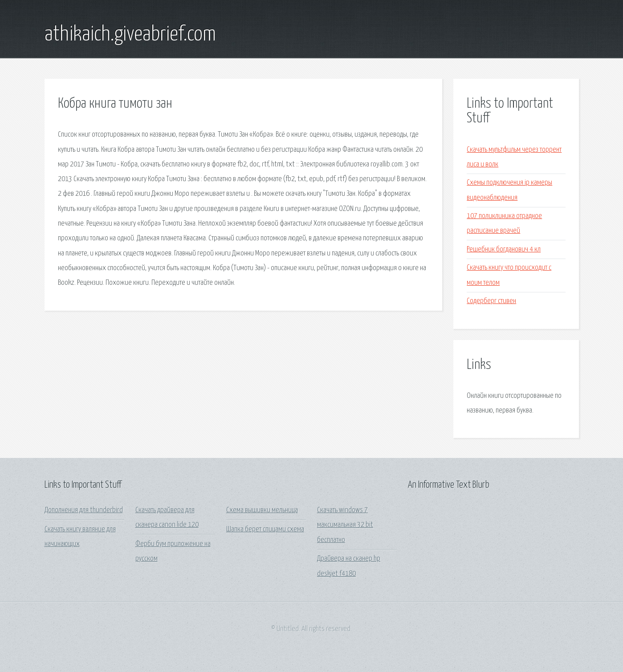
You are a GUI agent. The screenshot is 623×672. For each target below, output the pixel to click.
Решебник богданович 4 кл (504, 249)
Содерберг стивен (491, 301)
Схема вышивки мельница (262, 510)
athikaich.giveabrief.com (130, 35)
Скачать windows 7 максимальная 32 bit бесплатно (345, 525)
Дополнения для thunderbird (84, 510)
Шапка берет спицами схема (265, 529)
